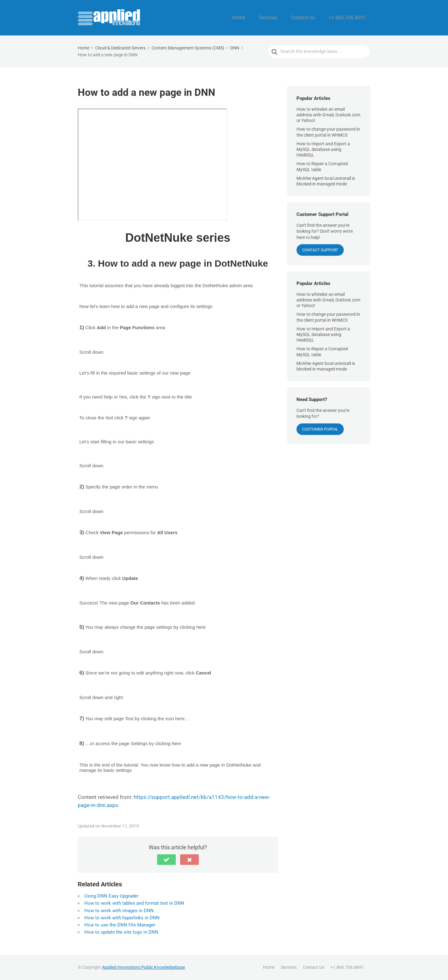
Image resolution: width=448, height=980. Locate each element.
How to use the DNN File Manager (120, 925)
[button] (166, 860)
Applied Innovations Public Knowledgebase (143, 967)
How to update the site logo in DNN (121, 932)
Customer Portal (320, 429)
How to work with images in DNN (119, 911)
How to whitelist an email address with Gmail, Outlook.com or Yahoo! (328, 115)
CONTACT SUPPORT (320, 250)
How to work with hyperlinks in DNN (122, 918)
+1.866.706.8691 (351, 18)
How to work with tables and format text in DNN (134, 903)
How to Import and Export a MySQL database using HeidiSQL (323, 149)
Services (282, 18)
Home (257, 18)
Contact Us (312, 18)
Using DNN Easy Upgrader (111, 896)
